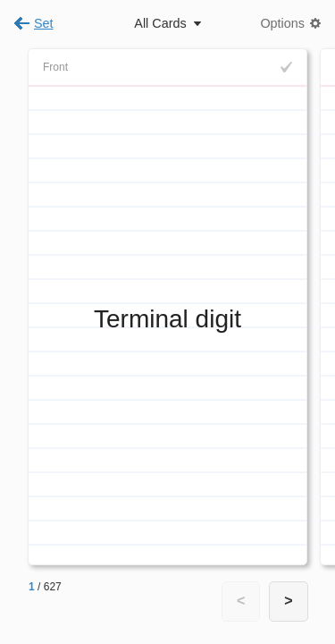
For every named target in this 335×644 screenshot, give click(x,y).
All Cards (160, 23)
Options (282, 23)
